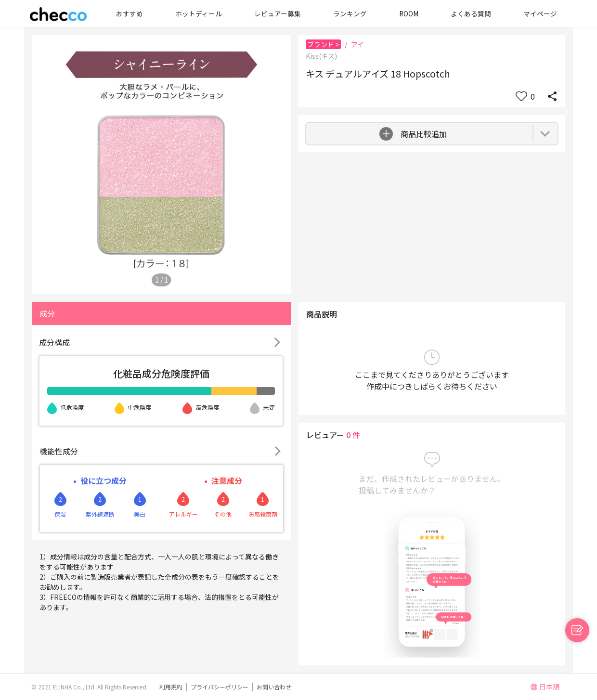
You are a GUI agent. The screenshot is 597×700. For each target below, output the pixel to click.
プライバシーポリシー (220, 687)
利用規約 (171, 687)
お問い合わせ (274, 687)
